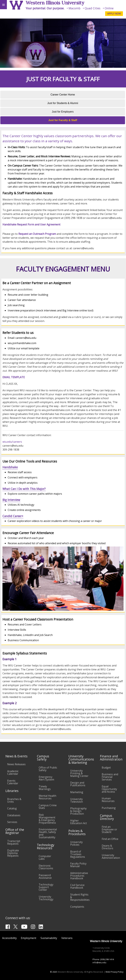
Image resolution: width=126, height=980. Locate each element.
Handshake (10, 467)
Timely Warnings (45, 788)
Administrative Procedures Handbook (79, 876)
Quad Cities (93, 8)
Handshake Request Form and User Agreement (31, 224)
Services (12, 822)
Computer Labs (45, 857)
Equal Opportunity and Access (109, 789)
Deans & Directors (107, 847)
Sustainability (49, 938)
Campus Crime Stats (48, 807)
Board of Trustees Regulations (78, 854)
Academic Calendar (13, 772)
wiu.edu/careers (12, 442)
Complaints (77, 907)
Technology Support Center (46, 887)
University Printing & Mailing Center (79, 773)
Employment (29, 938)
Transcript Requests (14, 842)
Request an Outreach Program (37, 234)
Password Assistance (45, 876)
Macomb (74, 8)
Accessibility (9, 938)
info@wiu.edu (99, 962)
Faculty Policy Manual (78, 865)
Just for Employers (63, 112)
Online (109, 8)
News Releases (16, 764)
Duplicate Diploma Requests (13, 853)
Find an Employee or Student (109, 829)
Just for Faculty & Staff (63, 120)
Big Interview (11, 500)
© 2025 (54, 972)
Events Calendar (13, 782)
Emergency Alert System (46, 778)
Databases (14, 815)
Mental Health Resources (47, 797)
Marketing (77, 792)
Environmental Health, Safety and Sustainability (48, 833)
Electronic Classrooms (46, 867)
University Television (77, 800)
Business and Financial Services (110, 777)
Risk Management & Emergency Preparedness (47, 819)
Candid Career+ (13, 516)
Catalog (12, 808)
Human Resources (108, 800)
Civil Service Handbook (77, 886)
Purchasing (109, 808)
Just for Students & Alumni (63, 103)
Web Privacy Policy (114, 972)
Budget (106, 768)
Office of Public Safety (48, 769)
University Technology (46, 898)
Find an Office (110, 839)
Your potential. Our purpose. (45, 8)
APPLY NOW (114, 14)
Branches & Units (14, 800)
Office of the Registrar (15, 831)
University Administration (111, 856)
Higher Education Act (79, 822)
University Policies (76, 843)
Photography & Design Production (78, 811)
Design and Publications (78, 784)
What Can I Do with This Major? (24, 489)
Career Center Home (63, 95)
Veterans (67, 938)
